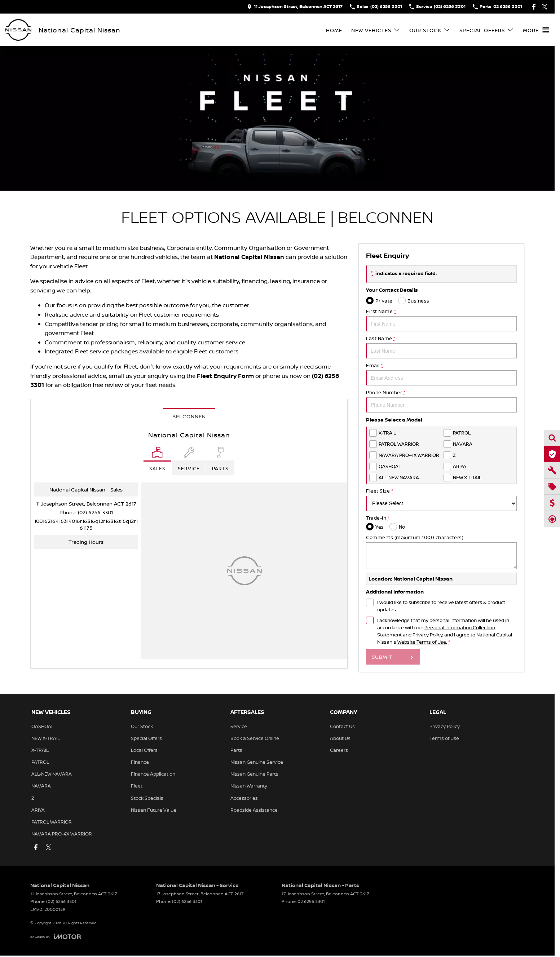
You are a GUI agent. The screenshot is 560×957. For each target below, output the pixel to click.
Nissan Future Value (154, 810)
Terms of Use (444, 738)
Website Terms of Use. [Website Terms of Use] (422, 642)
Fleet (137, 786)
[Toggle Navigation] (536, 30)
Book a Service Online (255, 738)
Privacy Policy (445, 726)
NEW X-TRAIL (46, 738)
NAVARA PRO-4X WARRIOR (62, 834)
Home (334, 30)
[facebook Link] (534, 7)
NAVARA (41, 786)
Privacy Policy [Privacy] (427, 635)
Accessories (244, 798)
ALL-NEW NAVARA (52, 774)
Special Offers (146, 738)
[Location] (157, 461)
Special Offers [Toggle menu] (487, 30)
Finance (140, 762)
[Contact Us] (295, 7)
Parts (236, 750)
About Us (340, 738)
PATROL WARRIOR (52, 822)
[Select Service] (189, 461)
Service (239, 726)
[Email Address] (86, 524)
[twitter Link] (545, 7)
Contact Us (342, 726)
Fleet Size (441, 499)
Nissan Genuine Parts (254, 774)
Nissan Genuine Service (257, 762)
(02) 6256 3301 (95, 512)
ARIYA (38, 810)
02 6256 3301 (311, 901)
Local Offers (144, 750)
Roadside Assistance (254, 810)
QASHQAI (42, 726)
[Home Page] (18, 30)
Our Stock (142, 726)
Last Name (441, 347)
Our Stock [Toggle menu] (430, 30)
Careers (339, 750)
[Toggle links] (56, 937)
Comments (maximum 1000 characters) (441, 552)
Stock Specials (147, 798)
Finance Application (153, 774)
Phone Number (441, 401)
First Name (441, 320)
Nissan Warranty (249, 786)
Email (441, 374)
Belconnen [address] (189, 416)
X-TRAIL (40, 750)
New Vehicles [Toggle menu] (376, 30)
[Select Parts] (220, 461)
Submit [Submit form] (382, 657)
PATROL (40, 762)
